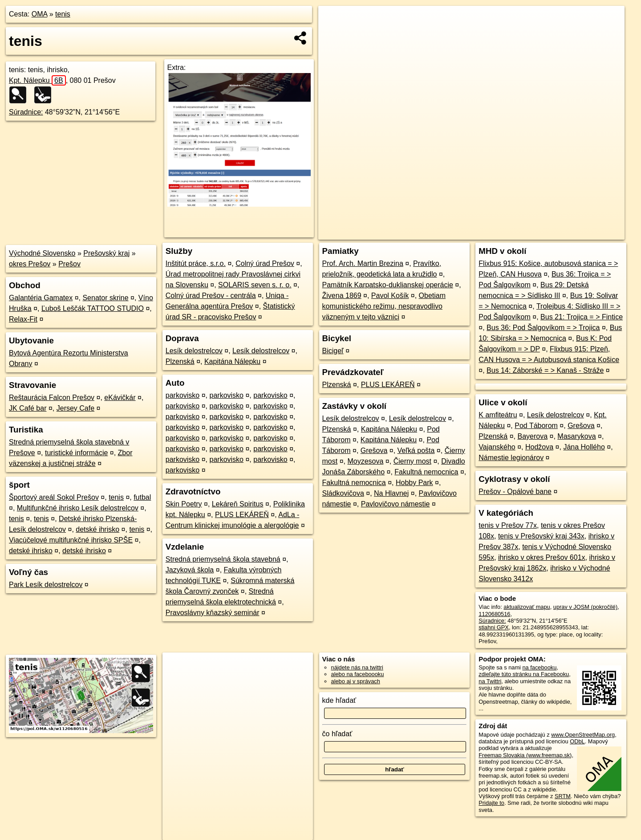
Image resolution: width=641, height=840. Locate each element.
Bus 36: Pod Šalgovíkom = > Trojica (543, 328)
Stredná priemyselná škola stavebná (223, 559)
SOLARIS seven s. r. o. (255, 285)
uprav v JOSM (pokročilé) (585, 607)
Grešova (374, 451)
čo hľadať (337, 734)
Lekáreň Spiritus (238, 504)
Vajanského (497, 447)
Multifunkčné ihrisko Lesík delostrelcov (78, 508)
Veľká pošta (416, 451)
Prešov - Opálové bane (515, 491)
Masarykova (576, 436)
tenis (63, 14)
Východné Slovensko (42, 253)
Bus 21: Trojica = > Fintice (582, 317)
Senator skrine (105, 298)
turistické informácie (76, 453)
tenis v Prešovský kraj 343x (541, 536)
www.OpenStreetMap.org (583, 735)
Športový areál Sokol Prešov (54, 497)
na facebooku (539, 667)
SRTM (563, 796)
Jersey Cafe (75, 408)
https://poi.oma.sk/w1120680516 (584, 233)
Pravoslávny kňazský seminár (213, 613)
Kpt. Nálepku (37, 80)
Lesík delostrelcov (194, 351)
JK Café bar (28, 408)
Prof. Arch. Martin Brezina (363, 263)
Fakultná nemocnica (426, 472)
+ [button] (334, 21)
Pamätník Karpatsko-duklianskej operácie (388, 285)
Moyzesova (365, 461)
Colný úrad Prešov (265, 263)
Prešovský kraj (106, 253)
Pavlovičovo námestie (396, 504)
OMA (40, 14)
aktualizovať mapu (527, 607)
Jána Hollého (584, 447)
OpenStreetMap (471, 233)
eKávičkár (120, 398)
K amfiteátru (498, 415)
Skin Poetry (184, 504)
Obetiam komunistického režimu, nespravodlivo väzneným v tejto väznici (384, 306)
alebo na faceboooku (358, 674)
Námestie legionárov (511, 458)
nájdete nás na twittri (357, 667)
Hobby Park (414, 483)
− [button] (334, 35)
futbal (142, 497)
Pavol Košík (390, 296)
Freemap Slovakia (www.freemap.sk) (525, 755)
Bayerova (532, 436)
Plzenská (180, 361)
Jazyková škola (190, 570)
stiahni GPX (494, 627)
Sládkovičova (343, 493)
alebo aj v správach (356, 681)
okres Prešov (30, 264)
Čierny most (412, 461)
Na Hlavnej (391, 493)
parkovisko (183, 395)
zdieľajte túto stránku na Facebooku (524, 674)
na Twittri (490, 681)
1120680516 (494, 614)
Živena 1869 (342, 296)
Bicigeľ (333, 351)
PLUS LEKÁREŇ (242, 515)
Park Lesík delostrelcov (46, 585)
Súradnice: (26, 112)
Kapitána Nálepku (232, 361)
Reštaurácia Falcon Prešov (52, 398)
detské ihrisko (97, 529)
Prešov (69, 264)
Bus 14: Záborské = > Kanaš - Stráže (545, 370)
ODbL (577, 741)
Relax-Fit (23, 319)
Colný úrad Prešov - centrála (211, 296)
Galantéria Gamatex (41, 298)
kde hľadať (339, 700)
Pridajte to (491, 803)
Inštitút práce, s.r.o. (196, 263)
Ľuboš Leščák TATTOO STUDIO (93, 308)
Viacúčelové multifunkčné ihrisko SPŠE (71, 540)
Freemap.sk (516, 233)
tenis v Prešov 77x (508, 525)
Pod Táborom (536, 426)
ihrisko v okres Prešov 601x (542, 557)
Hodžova (539, 447)
